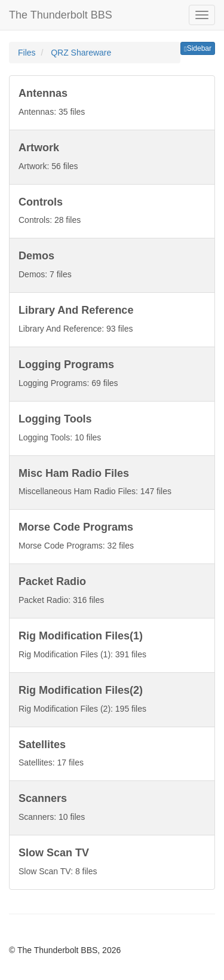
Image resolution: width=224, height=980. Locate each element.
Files (28, 53)
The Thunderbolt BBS (61, 15)
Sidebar (198, 48)
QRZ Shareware (81, 53)
